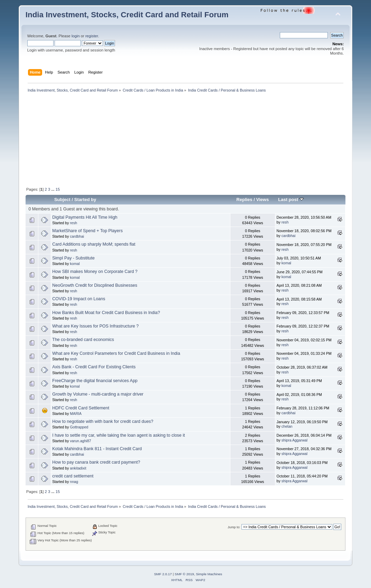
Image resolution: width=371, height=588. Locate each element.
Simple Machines (209, 574)
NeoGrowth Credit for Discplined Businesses (95, 285)
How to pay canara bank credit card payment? (96, 462)
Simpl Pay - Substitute (73, 258)
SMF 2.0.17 (163, 574)
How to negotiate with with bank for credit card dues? (103, 421)
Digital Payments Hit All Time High (85, 217)
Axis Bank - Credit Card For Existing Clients (94, 367)
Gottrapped (79, 427)
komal (75, 264)
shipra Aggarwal (294, 440)
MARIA (76, 414)
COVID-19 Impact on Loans (79, 299)
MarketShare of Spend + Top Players (87, 231)
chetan (287, 426)
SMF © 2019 (184, 574)
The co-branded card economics (83, 340)
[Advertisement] (105, 140)
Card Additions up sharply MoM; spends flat (94, 244)
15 (58, 189)
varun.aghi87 (81, 441)
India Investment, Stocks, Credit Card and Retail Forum (127, 15)
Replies (244, 200)
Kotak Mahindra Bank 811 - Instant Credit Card (97, 449)
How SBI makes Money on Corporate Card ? (95, 272)
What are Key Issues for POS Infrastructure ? (95, 326)
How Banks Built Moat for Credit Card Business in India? (106, 313)
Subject (62, 200)
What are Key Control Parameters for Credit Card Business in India (116, 353)
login (76, 36)
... (53, 189)
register (92, 36)
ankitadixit (78, 468)
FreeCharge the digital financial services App (95, 381)
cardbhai (77, 236)
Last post (291, 200)
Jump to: (234, 527)
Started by (85, 200)
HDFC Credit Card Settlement (81, 408)
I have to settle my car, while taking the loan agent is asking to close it (118, 435)
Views (263, 200)
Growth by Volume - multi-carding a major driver (98, 394)
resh (74, 223)
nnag (74, 482)
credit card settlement (73, 476)
